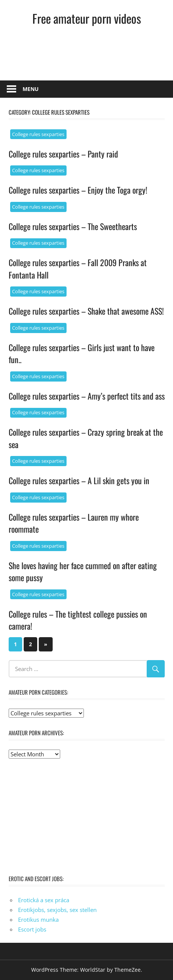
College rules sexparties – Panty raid (63, 154)
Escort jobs (32, 929)
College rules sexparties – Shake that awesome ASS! (86, 311)
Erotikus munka (38, 919)
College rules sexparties (38, 134)
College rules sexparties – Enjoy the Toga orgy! (78, 190)
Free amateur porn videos (87, 18)
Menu (31, 89)
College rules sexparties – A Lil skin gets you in (79, 480)
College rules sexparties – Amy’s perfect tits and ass (87, 396)
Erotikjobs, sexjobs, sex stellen (57, 910)
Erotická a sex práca (44, 900)
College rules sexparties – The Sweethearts (73, 226)
